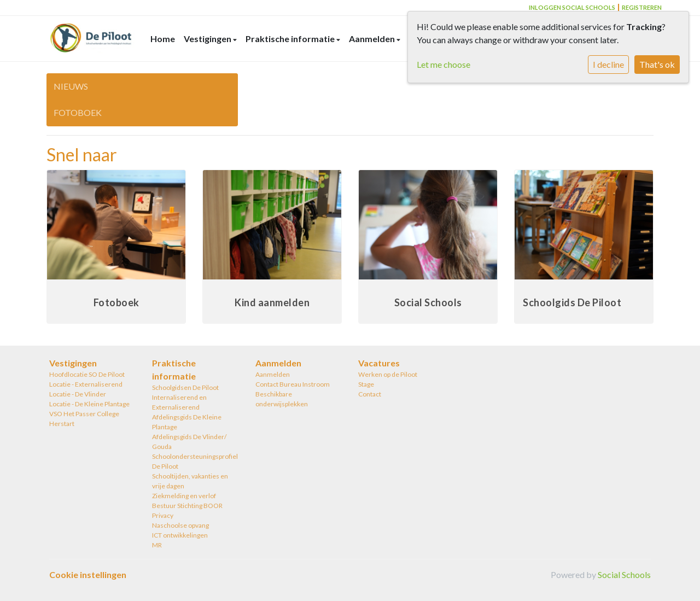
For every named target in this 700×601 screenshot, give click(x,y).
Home (163, 39)
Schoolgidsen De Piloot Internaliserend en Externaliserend (185, 397)
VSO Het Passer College (84, 414)
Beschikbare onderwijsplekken (282, 399)
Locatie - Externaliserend (86, 384)
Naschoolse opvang (180, 525)
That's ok (657, 64)
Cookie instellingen (88, 574)
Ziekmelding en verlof (184, 496)
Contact (370, 394)
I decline (608, 64)
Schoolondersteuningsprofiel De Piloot (195, 461)
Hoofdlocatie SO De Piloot (87, 374)
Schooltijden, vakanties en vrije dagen (190, 481)
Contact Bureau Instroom (293, 384)
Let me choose (444, 64)
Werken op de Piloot (388, 374)
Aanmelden (373, 39)
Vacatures (379, 363)
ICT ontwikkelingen (180, 535)
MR (157, 545)
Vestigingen (208, 39)
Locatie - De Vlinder (78, 394)
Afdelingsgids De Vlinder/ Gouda (189, 442)
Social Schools (624, 574)
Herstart (62, 424)
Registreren (642, 7)
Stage (366, 384)
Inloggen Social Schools (572, 7)
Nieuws (71, 86)
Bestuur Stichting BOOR (187, 506)
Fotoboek (78, 112)
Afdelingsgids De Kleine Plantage (187, 422)
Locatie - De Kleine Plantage (89, 404)
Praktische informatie (291, 39)
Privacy (163, 515)
